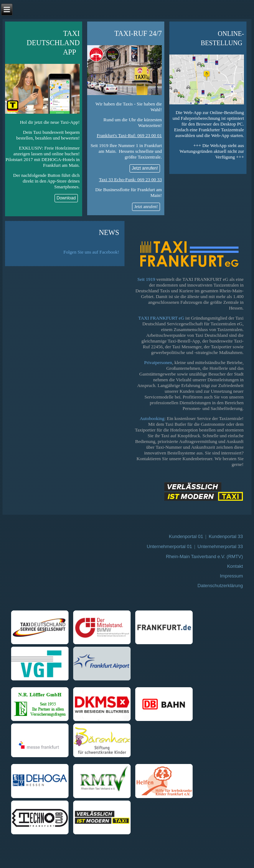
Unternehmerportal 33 (220, 546)
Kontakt (235, 566)
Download (66, 198)
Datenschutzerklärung (220, 586)
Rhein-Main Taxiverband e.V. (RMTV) (204, 556)
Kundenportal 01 (186, 536)
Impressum (231, 576)
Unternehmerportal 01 (169, 546)
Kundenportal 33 (226, 536)
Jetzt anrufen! (145, 168)
